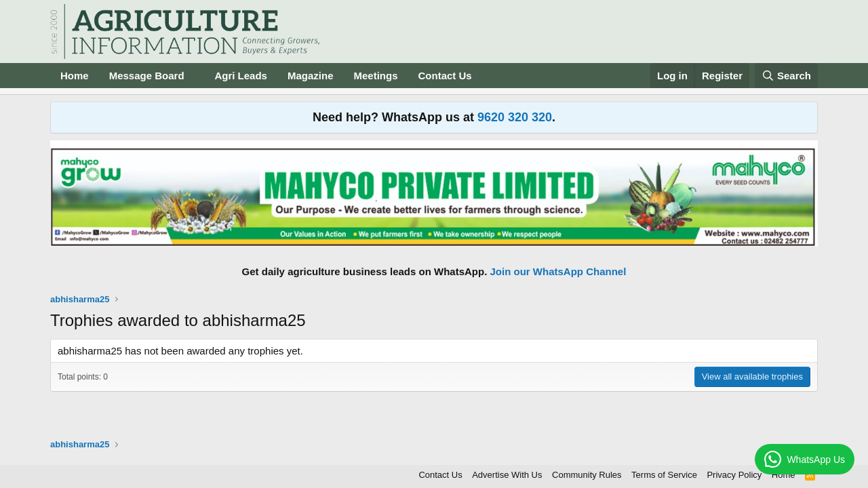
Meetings (375, 76)
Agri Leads (241, 76)
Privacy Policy (734, 475)
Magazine (311, 76)
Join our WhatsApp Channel (558, 271)
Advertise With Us (507, 475)
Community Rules (587, 475)
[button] (195, 76)
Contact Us (445, 76)
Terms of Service (664, 475)
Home (75, 76)
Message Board (147, 76)
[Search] (787, 76)
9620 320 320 (515, 117)
